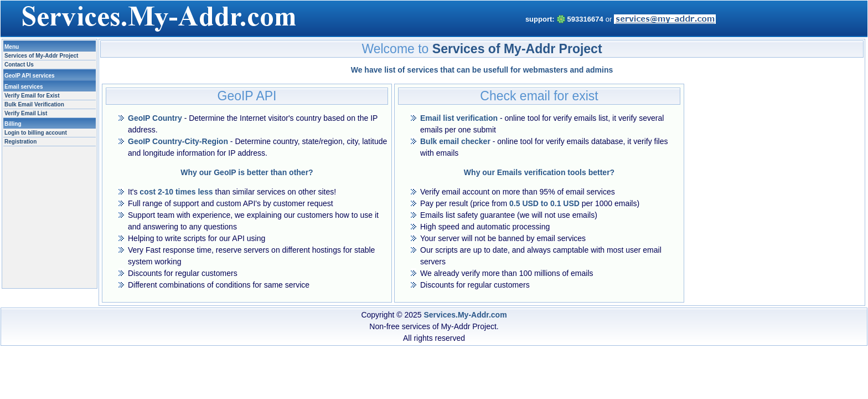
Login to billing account (36, 133)
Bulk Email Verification (34, 104)
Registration (20, 142)
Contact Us (19, 65)
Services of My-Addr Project (41, 56)
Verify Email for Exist (32, 96)
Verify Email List (26, 113)
